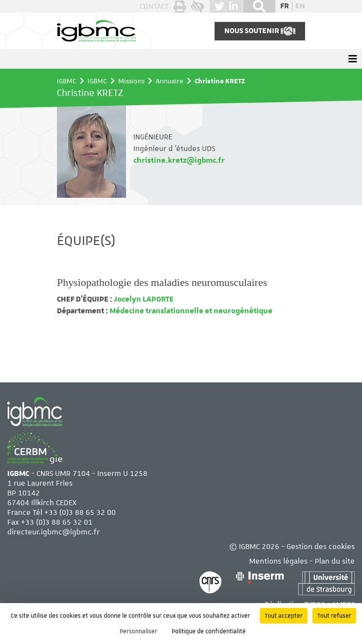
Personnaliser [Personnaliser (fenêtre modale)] (138, 631)
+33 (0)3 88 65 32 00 (80, 512)
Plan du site (335, 561)
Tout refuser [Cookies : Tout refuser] (334, 616)
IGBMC (67, 81)
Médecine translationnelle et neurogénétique (190, 311)
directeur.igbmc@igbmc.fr (54, 532)
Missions (131, 81)
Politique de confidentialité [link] (209, 631)
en (300, 6)
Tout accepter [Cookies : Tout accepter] (284, 616)
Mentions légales (278, 561)
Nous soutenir (260, 31)
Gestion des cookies (321, 547)
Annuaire (170, 81)
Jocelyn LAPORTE (143, 299)
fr (285, 6)
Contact (154, 6)
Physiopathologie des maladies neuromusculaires (162, 282)
